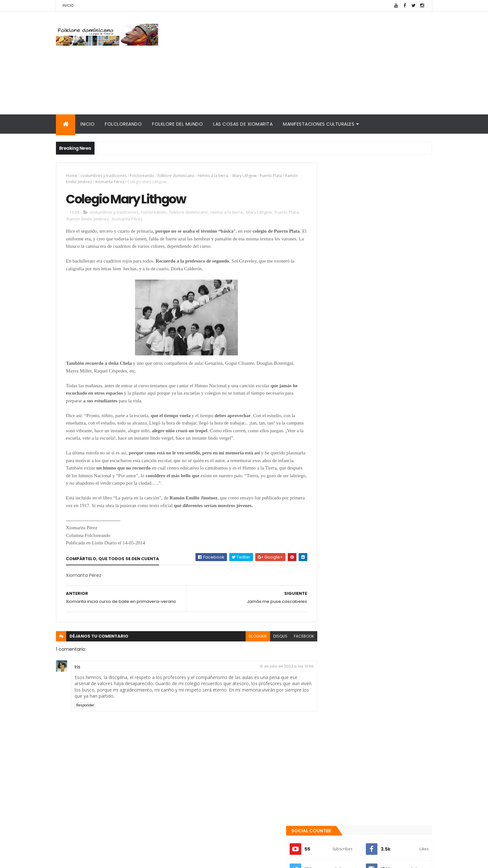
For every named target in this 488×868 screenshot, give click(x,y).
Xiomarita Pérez (123, 182)
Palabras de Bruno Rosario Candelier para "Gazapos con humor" (367, 741)
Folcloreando (123, 124)
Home (72, 176)
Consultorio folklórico (342, 715)
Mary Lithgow (244, 176)
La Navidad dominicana (344, 751)
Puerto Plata (271, 176)
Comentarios (403, 675)
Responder (85, 717)
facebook (289, 649)
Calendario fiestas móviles (348, 759)
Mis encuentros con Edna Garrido (356, 708)
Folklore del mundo (177, 124)
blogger (243, 649)
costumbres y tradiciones (104, 176)
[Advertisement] (315, 63)
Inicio (68, 5)
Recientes (345, 675)
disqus (266, 649)
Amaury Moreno (72, 859)
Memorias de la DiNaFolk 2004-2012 (359, 730)
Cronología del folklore (344, 723)
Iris (77, 679)
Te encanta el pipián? (368, 595)
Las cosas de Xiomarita (243, 124)
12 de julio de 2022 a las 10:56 (272, 678)
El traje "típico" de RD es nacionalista (384, 647)
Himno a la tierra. (213, 176)
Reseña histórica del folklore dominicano (366, 774)
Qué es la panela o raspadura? (378, 621)
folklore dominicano (176, 176)
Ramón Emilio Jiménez (86, 182)
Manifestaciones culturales (319, 124)
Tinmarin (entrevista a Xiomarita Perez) (365, 766)
